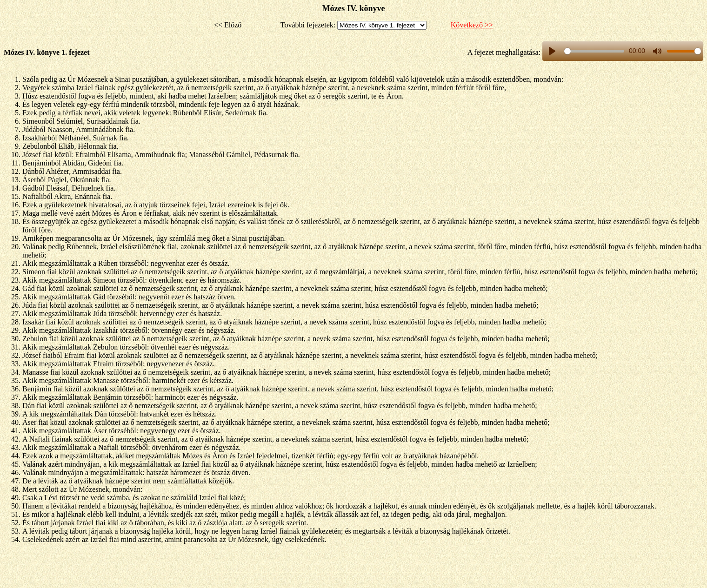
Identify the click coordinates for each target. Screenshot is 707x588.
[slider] (594, 51)
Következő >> (472, 25)
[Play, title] (552, 51)
